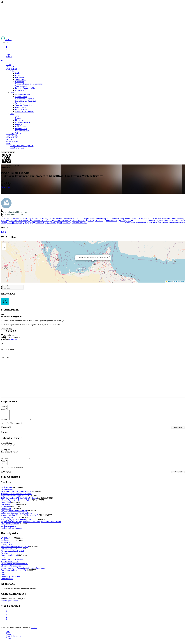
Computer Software (23, 95)
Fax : (89, 221)
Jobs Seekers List (17, 148)
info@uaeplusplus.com (10, 604)
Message (5, 421)
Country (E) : (124, 221)
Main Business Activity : (41, 221)
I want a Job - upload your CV (22, 146)
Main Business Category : (18, 221)
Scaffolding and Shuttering (25, 101)
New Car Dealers (22, 90)
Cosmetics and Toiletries (25, 112)
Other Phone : (110, 221)
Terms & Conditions (13, 639)
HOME (8, 65)
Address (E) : (40, 223)
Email (4, 409)
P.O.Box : (98, 221)
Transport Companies (23, 105)
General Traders (21, 97)
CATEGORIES (13, 69)
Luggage (19, 124)
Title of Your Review (10, 454)
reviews (13, 339)
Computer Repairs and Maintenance (29, 84)
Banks (18, 73)
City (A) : (28, 223)
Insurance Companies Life (25, 88)
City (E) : (17, 223)
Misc (12, 71)
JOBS (9, 144)
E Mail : (65, 223)
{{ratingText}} (7, 451)
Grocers (18, 118)
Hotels (18, 75)
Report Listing (8, 344)
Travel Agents (21, 80)
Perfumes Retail (21, 129)
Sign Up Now (16, 133)
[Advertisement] (72, 20)
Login (8, 54)
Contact (9, 641)
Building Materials (22, 131)
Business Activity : (61, 221)
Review (5, 461)
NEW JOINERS (12, 137)
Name (4, 406)
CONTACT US (12, 135)
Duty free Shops (21, 109)
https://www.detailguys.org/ (13, 214)
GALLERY (10, 67)
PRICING (9, 139)
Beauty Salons (21, 107)
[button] (109, 256)
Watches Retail (21, 86)
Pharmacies (20, 120)
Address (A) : (53, 223)
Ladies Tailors (21, 127)
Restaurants (20, 77)
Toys (17, 116)
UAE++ (34, 631)
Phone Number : (78, 221)
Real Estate (19, 82)
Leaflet (169, 281)
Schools (18, 103)
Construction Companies (25, 99)
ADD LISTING (12, 141)
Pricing (8, 637)
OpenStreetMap (179, 281)
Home (8, 635)
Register (9, 57)
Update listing (9, 341)
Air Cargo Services (22, 122)
